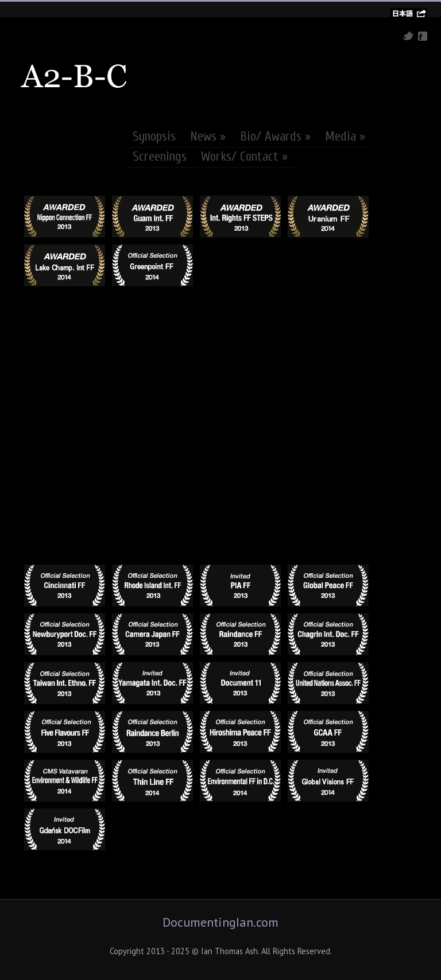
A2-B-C (74, 76)
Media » (345, 137)
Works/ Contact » (244, 157)
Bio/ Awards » (275, 137)
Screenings (160, 157)
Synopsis (154, 137)
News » (208, 137)
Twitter (408, 36)
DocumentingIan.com (220, 922)
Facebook (423, 36)
